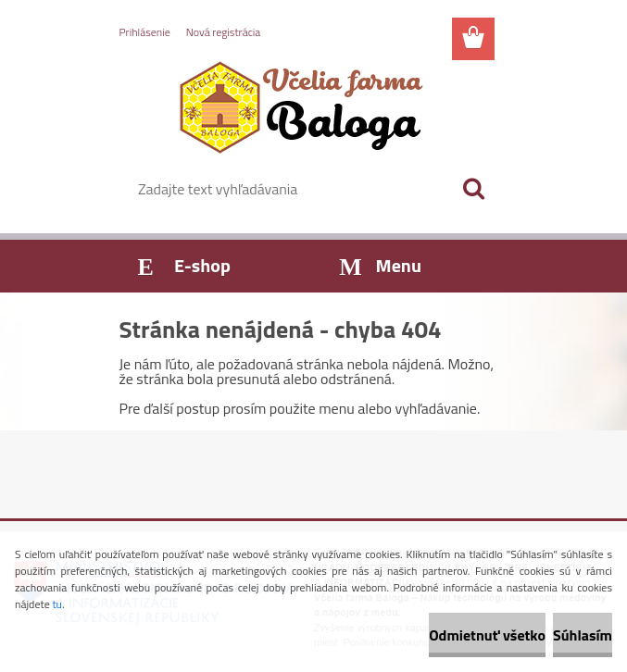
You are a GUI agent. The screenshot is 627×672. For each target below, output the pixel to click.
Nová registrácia (224, 32)
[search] (473, 189)
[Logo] (302, 107)
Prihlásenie (145, 32)
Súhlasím (583, 635)
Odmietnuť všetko (487, 635)
